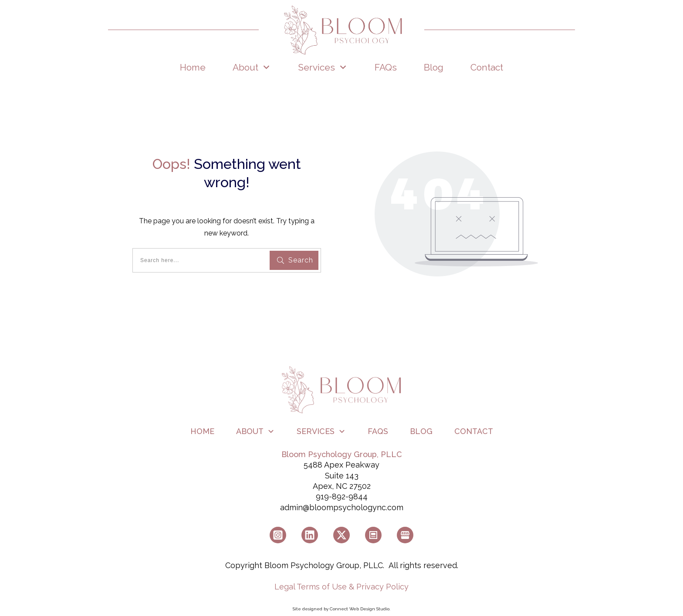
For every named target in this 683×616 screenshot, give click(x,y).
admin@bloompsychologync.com (342, 507)
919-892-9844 (342, 497)
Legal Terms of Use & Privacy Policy (341, 587)
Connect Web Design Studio (360, 609)
